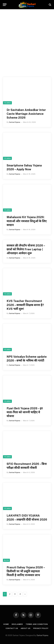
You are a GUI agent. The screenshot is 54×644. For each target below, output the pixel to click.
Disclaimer (17, 624)
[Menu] (5, 5)
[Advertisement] (27, 44)
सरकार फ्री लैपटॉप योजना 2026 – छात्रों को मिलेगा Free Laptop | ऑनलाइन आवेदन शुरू (26, 249)
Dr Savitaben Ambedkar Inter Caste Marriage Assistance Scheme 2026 (26, 114)
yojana (7, 103)
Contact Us (12, 628)
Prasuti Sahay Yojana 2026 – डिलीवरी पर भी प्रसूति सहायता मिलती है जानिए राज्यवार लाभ (26, 571)
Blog (6, 560)
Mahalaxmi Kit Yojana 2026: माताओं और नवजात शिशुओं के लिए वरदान (27, 221)
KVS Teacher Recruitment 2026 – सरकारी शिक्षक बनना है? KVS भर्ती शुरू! (25, 305)
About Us (26, 628)
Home (6, 624)
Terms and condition (37, 624)
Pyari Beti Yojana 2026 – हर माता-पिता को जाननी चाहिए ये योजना (25, 412)
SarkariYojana (42, 635)
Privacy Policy (41, 628)
